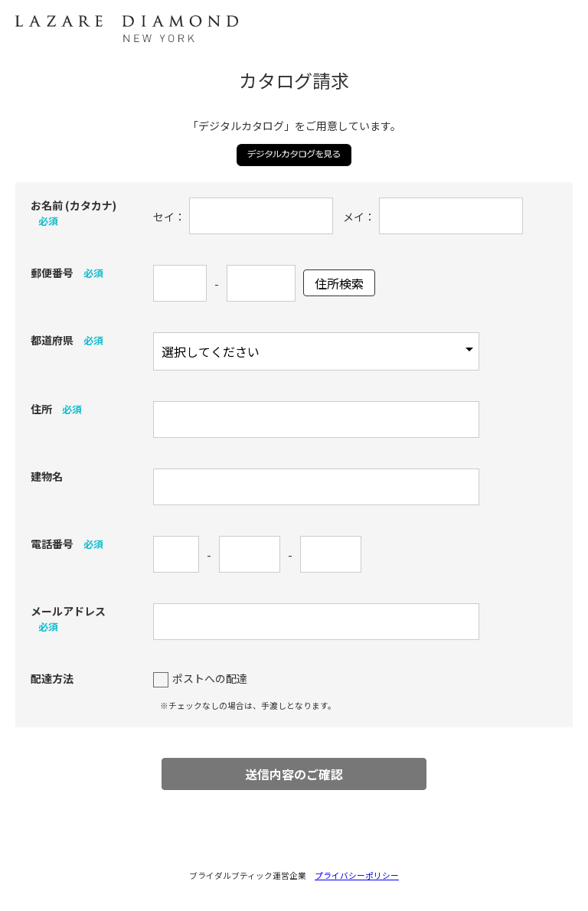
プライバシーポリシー (357, 875)
